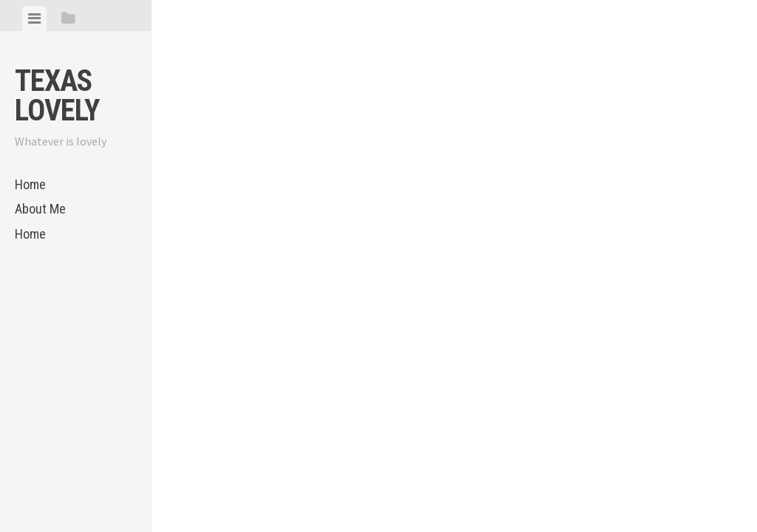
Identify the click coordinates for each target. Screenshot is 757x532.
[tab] (34, 18)
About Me (40, 209)
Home (30, 184)
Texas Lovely (57, 96)
